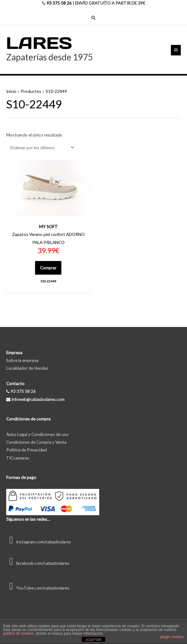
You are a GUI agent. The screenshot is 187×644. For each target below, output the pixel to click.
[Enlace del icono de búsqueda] (94, 18)
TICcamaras (18, 458)
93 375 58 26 (59, 3)
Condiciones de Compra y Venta (36, 442)
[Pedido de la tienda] (41, 148)
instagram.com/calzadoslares (39, 542)
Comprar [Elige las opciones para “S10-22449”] (48, 268)
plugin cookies (172, 637)
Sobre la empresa (22, 360)
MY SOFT (48, 226)
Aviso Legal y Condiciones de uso (37, 434)
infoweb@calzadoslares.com (38, 399)
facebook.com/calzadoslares (38, 563)
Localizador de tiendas (27, 368)
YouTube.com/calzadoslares (38, 588)
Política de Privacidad (27, 450)
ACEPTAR (93, 640)
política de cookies (18, 633)
